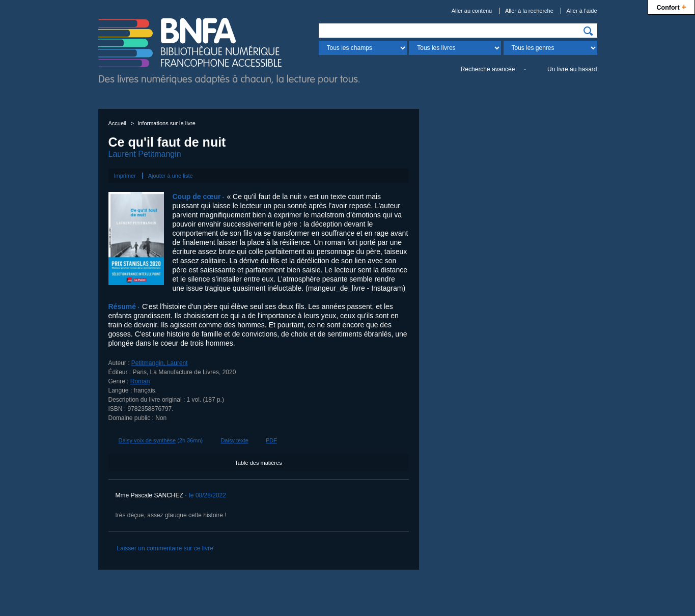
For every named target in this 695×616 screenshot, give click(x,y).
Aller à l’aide (582, 11)
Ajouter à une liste (171, 176)
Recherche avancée (488, 69)
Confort (671, 6)
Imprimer (125, 176)
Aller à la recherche (529, 11)
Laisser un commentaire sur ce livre (165, 548)
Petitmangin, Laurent (160, 363)
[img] (588, 31)
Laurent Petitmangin (145, 154)
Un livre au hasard (572, 69)
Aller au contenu (472, 11)
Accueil (117, 123)
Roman (140, 381)
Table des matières (258, 463)
